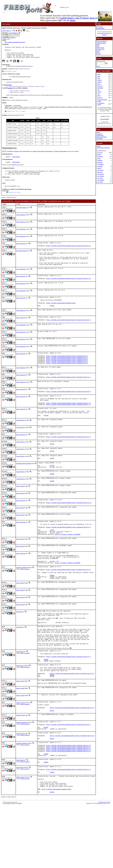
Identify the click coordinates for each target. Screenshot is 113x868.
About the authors (101, 43)
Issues (98, 44)
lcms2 (99, 76)
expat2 (99, 74)
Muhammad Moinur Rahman (24, 487)
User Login (100, 27)
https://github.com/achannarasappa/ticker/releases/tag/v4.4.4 (68, 807)
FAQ (98, 46)
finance (8, 31)
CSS (105, 865)
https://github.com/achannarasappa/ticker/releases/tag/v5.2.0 (68, 254)
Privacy (99, 51)
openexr (99, 92)
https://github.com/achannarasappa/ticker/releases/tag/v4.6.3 (68, 460)
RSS (109, 865)
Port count (100, 153)
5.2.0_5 (4, 31)
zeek (98, 90)
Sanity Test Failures (102, 137)
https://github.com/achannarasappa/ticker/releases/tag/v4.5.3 (72, 720)
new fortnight (101, 180)
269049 (52, 610)
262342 (46, 779)
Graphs (99, 146)
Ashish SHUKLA (21, 442)
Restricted (100, 162)
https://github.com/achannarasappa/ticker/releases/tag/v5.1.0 (68, 291)
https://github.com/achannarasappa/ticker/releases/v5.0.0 (67, 371)
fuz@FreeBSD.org (14, 33)
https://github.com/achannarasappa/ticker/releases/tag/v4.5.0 (72, 789)
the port (9, 88)
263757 (52, 761)
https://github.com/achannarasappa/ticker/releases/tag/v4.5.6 (68, 555)
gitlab (99, 78)
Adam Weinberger (21, 222)
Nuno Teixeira (20, 710)
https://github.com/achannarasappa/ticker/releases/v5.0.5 (67, 380)
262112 (52, 792)
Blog (98, 52)
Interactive (100, 172)
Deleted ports (100, 135)
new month (100, 182)
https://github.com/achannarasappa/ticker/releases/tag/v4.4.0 (68, 800)
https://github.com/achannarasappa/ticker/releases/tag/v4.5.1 (68, 776)
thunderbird (100, 88)
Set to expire (100, 170)
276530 (52, 500)
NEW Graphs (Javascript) (103, 148)
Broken (99, 155)
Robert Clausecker (21, 251)
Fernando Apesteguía (22, 600)
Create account (101, 28)
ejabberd (99, 82)
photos (73, 20)
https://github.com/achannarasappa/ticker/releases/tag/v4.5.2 (72, 757)
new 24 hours (101, 174)
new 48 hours (101, 176)
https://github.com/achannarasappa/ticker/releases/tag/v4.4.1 (68, 802)
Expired (99, 168)
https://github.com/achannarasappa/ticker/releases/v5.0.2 (67, 375)
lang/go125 (16, 162)
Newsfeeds (100, 138)
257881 (52, 831)
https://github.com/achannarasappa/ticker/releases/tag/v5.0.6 (68, 335)
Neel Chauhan (20, 694)
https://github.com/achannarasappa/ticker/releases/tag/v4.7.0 (68, 423)
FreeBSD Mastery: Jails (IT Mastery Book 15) (79, 18)
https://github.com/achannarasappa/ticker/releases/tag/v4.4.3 (68, 805)
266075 (46, 704)
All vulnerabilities (104, 119)
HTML (102, 865)
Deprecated (100, 156)
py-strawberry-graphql (101, 104)
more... (99, 66)
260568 (46, 810)
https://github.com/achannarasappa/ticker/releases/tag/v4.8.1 (68, 395)
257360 (52, 854)
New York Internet (101, 33)
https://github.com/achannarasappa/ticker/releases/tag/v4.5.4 (68, 700)
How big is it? (100, 48)
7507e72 (13, 38)
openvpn (99, 80)
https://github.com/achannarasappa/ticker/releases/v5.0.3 (67, 376)
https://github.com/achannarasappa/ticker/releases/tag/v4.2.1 (68, 827)
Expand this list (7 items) (10, 74)
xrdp (98, 94)
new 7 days (100, 178)
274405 (52, 508)
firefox (99, 84)
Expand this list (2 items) (16, 117)
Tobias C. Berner (20, 751)
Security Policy (101, 49)
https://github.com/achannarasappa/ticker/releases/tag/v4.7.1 (68, 425)
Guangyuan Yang (21, 765)
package (10, 91)
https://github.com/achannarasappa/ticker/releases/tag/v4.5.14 (69, 530)
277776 (52, 491)
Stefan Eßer (19, 647)
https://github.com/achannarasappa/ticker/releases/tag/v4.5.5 (68, 603)
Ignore (99, 158)
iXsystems (108, 33)
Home (98, 132)
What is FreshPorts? (102, 41)
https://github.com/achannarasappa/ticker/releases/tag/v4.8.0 (68, 410)
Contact (99, 54)
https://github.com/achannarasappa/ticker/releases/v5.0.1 (67, 373)
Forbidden (100, 160)
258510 (46, 820)
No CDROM (100, 164)
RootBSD (104, 35)
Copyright (88, 866)
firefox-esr (100, 86)
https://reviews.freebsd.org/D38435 (68, 595)
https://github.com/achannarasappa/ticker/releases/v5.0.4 (67, 378)
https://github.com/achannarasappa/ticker (15, 42)
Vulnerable (100, 166)
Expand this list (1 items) (14, 200)
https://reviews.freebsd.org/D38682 (68, 564)
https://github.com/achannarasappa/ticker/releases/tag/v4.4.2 (68, 803)
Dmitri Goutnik (20, 512)
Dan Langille (99, 866)
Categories (100, 134)
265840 (52, 722)
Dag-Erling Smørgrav (22, 215)
